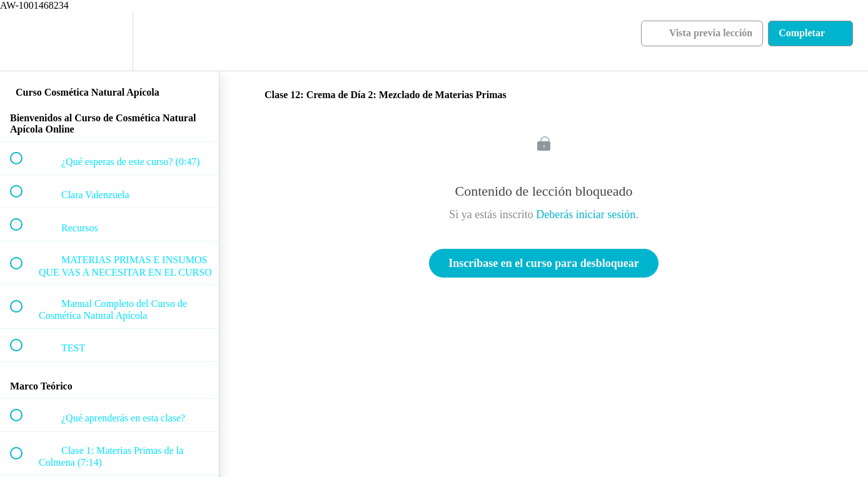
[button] (23, 41)
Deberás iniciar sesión (586, 214)
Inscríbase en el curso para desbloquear (544, 263)
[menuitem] (109, 41)
